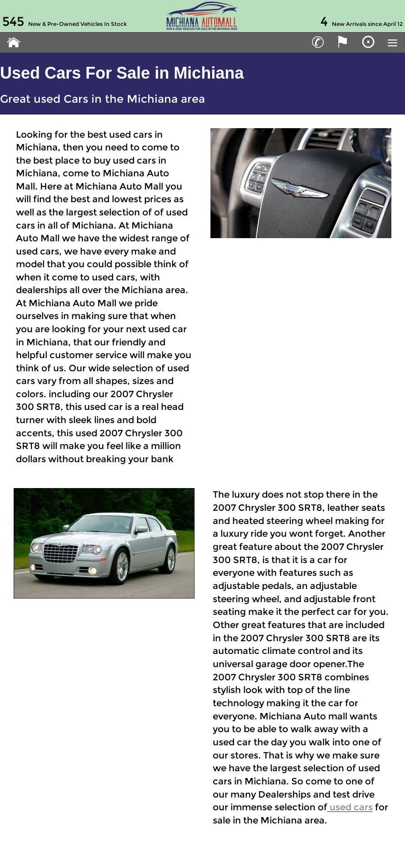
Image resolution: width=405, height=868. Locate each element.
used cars (350, 807)
